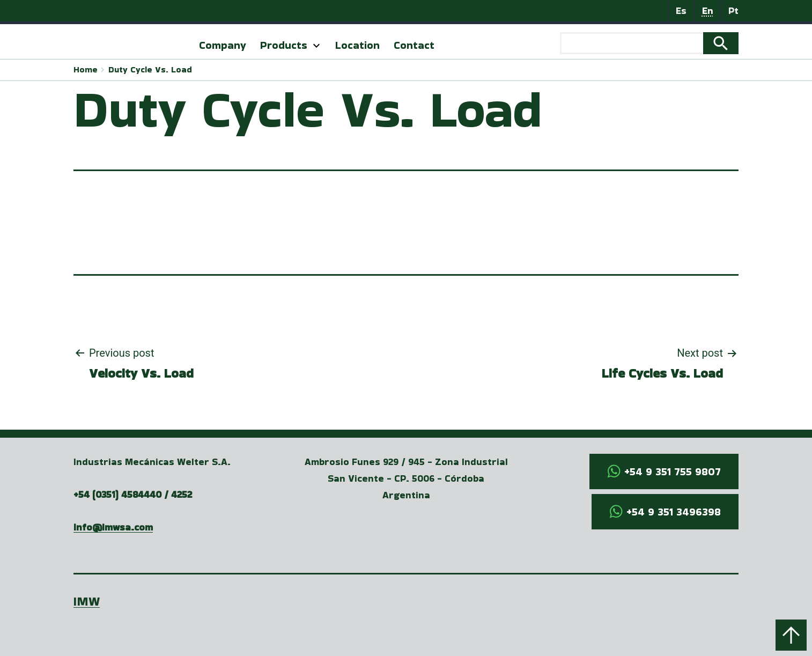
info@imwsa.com (113, 527)
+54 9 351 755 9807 (673, 471)
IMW (87, 601)
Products (284, 45)
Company (223, 45)
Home (86, 69)
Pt (733, 10)
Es (681, 10)
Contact (414, 45)
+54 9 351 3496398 (674, 512)
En (708, 10)
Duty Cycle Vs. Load (150, 69)
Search (721, 43)
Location (357, 45)
